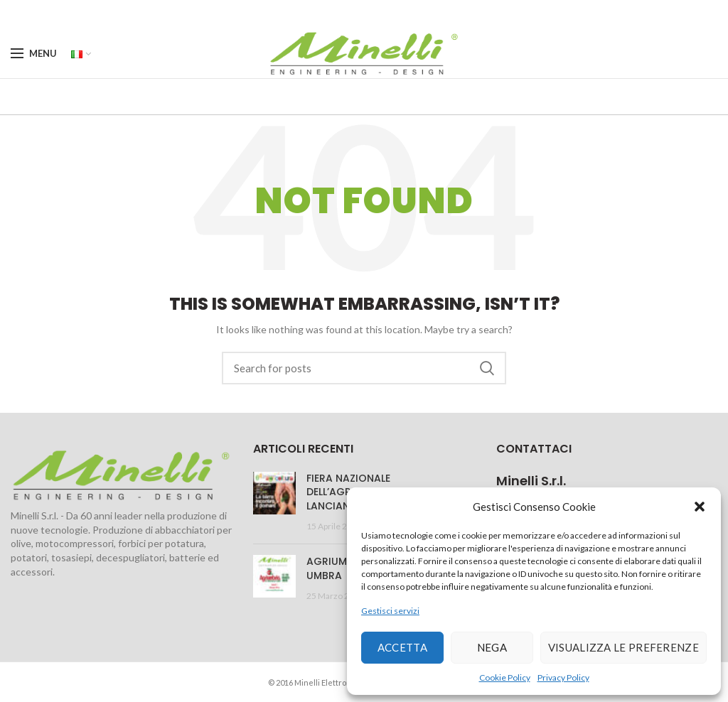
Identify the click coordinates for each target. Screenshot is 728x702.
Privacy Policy (563, 677)
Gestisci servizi (390, 611)
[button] (700, 507)
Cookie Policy (505, 677)
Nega (492, 647)
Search (487, 368)
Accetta (402, 647)
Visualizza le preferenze (623, 647)
